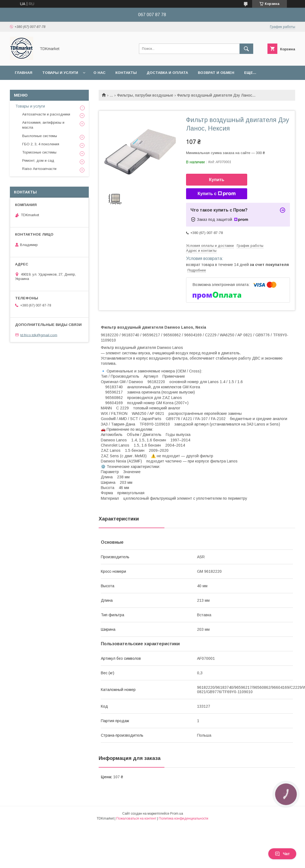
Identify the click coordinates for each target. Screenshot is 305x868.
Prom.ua (177, 814)
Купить (217, 180)
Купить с (217, 194)
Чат (282, 854)
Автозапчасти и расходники (46, 114)
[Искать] (246, 49)
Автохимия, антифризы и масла (43, 125)
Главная (24, 73)
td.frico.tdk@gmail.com (39, 335)
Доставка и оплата (167, 73)
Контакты (126, 73)
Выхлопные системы (40, 136)
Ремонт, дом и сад (38, 160)
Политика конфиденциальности (183, 818)
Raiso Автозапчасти (39, 169)
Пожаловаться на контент (136, 818)
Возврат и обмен (216, 73)
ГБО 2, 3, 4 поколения (41, 144)
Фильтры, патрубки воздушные (145, 95)
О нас (99, 73)
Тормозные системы (39, 152)
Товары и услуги (60, 73)
